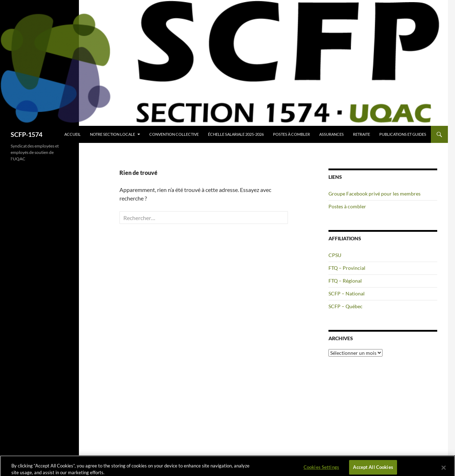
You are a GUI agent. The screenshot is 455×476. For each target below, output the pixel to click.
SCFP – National (347, 293)
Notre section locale (113, 134)
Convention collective (174, 134)
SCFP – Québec (346, 306)
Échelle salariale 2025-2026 (236, 134)
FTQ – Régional (345, 281)
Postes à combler (291, 134)
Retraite (362, 134)
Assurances (331, 134)
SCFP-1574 (26, 134)
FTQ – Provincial (347, 268)
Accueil (73, 134)
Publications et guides (403, 134)
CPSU (335, 255)
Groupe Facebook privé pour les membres (374, 194)
